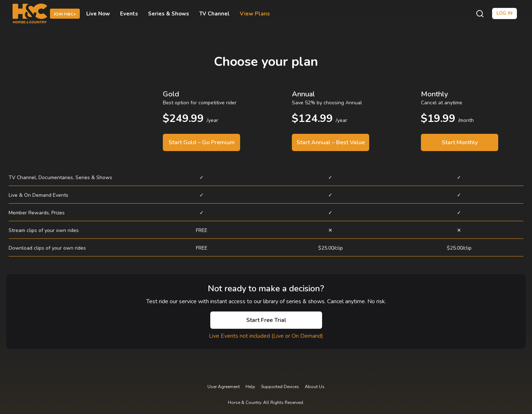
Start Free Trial (266, 320)
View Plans (255, 14)
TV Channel (214, 14)
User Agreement (224, 387)
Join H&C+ (65, 14)
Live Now (98, 14)
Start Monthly (460, 142)
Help (250, 387)
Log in (505, 13)
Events (129, 14)
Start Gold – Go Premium (202, 142)
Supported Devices (280, 387)
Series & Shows (169, 14)
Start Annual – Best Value (331, 142)
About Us (315, 387)
